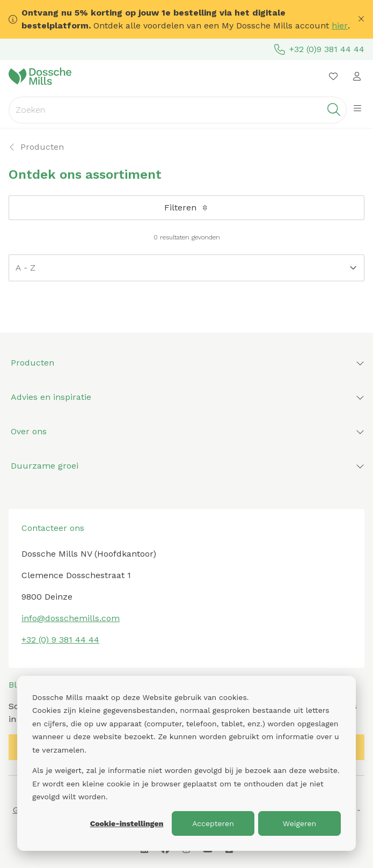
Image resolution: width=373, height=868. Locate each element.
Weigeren (300, 823)
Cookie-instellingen (127, 823)
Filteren (187, 207)
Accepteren (213, 823)
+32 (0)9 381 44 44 (319, 49)
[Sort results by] (186, 268)
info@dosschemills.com (71, 618)
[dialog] (186, 763)
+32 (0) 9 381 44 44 (60, 640)
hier (340, 25)
